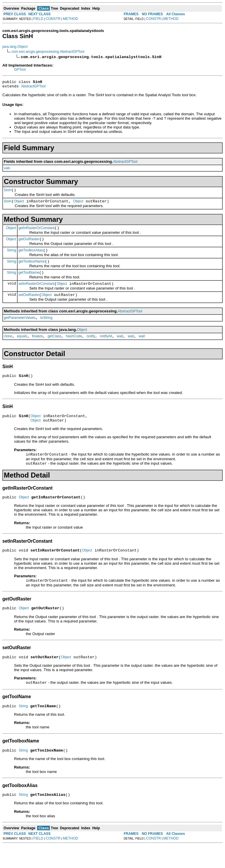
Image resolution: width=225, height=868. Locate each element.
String (12, 256)
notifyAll (106, 348)
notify (91, 348)
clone (8, 348)
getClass (54, 348)
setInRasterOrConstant (36, 292)
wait (120, 348)
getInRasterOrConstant (36, 232)
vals (7, 170)
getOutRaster (29, 244)
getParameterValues (20, 328)
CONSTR (53, 19)
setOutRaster (29, 304)
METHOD (71, 19)
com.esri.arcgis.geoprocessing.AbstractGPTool (48, 52)
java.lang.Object (15, 47)
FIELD (38, 19)
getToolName (29, 280)
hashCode (74, 348)
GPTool (20, 70)
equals (22, 348)
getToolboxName (32, 268)
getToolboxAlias (31, 256)
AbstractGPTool (33, 88)
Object (19, 205)
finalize (37, 348)
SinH (8, 193)
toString (46, 328)
